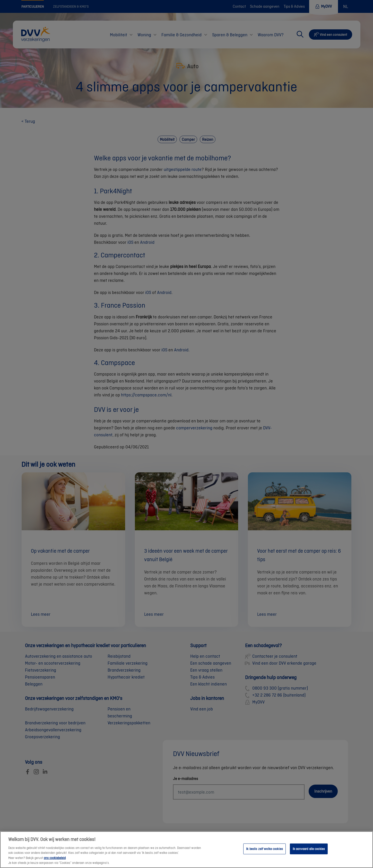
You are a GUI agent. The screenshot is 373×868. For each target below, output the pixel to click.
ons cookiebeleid (55, 860)
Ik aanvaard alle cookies (309, 851)
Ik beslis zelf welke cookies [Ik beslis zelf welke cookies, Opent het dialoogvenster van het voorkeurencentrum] (264, 851)
